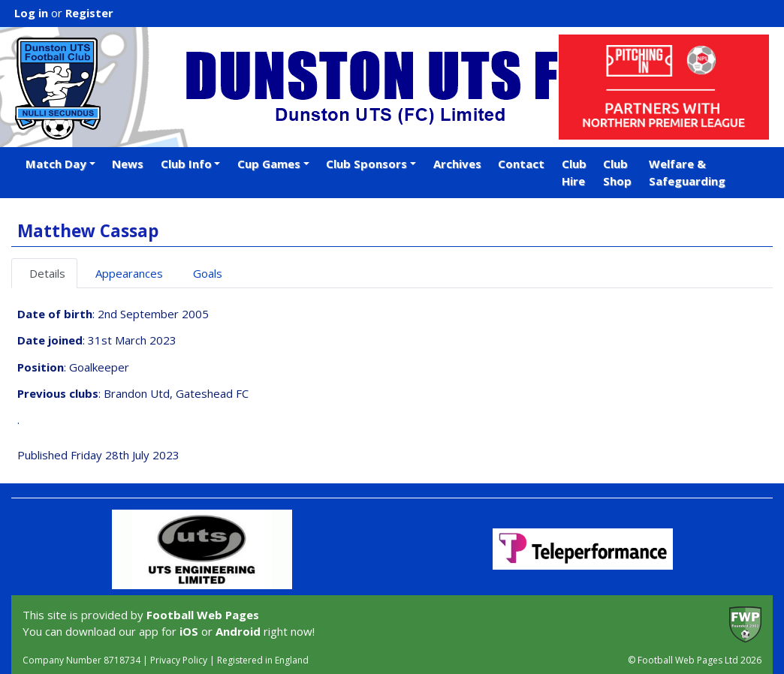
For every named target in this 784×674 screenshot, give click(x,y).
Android (238, 631)
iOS (189, 631)
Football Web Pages (203, 615)
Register (89, 13)
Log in (31, 13)
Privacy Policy (179, 660)
